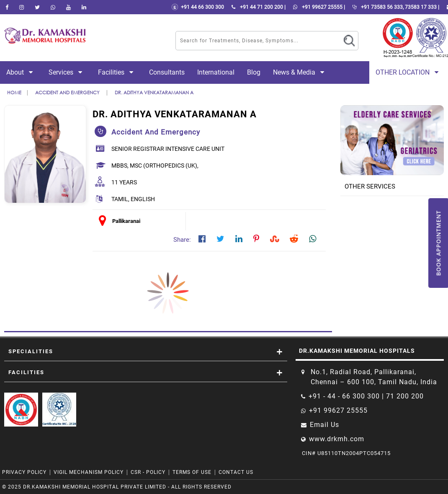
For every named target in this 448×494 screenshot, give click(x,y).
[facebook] (7, 7)
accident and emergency (68, 92)
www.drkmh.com (337, 439)
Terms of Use (192, 472)
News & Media (300, 72)
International (216, 72)
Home (14, 92)
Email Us (324, 425)
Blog (254, 72)
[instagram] (22, 7)
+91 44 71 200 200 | (257, 7)
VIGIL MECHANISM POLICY (89, 472)
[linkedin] (84, 7)
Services (67, 72)
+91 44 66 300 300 (198, 7)
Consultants (167, 72)
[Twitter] (37, 7)
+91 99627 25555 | (317, 7)
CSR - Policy (149, 472)
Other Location (409, 72)
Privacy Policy (24, 472)
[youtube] (68, 7)
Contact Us (236, 472)
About (21, 72)
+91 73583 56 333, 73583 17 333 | (394, 7)
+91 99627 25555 (338, 410)
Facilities (117, 72)
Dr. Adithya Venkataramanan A (154, 92)
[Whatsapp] (53, 7)
